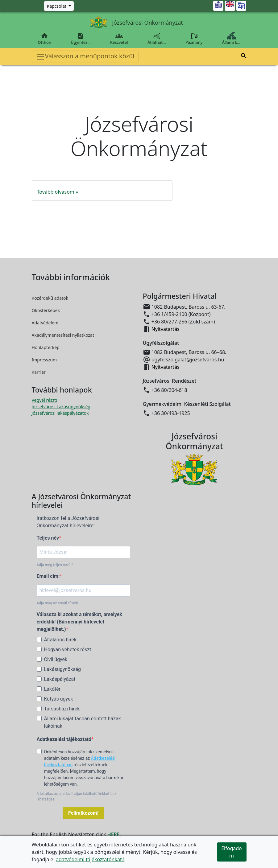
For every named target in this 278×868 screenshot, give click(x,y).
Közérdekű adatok (50, 298)
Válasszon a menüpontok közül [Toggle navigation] (85, 57)
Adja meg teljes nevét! (55, 565)
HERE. (114, 834)
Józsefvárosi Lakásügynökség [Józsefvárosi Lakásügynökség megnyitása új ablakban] (61, 407)
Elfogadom (232, 852)
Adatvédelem (45, 323)
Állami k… (231, 39)
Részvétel (119, 39)
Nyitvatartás (166, 329)
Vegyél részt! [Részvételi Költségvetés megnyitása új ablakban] (44, 400)
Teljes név (48, 538)
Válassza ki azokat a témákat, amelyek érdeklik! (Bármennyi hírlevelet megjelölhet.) (79, 622)
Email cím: (48, 576)
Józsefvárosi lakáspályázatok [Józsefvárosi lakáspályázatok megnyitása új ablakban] (60, 413)
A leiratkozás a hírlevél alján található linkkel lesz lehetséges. (77, 796)
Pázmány (194, 39)
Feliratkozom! (83, 813)
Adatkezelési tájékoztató (64, 739)
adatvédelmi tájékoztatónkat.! (90, 859)
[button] (244, 56)
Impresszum (44, 360)
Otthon (45, 39)
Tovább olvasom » (58, 192)
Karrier (39, 372)
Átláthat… (157, 39)
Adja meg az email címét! (57, 603)
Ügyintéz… (81, 39)
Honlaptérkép (46, 347)
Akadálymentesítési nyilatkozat (63, 335)
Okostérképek (46, 310)
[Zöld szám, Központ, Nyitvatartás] (59, 6)
